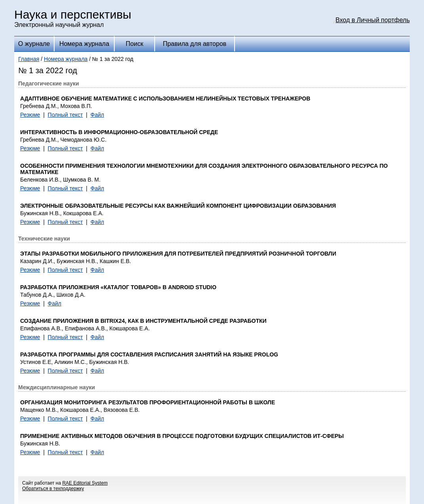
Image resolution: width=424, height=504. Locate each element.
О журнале (34, 44)
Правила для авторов (195, 44)
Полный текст (65, 115)
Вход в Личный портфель (373, 20)
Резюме (30, 115)
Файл (97, 115)
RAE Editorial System (85, 483)
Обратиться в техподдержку (53, 489)
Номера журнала (84, 44)
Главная (29, 59)
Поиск (134, 44)
